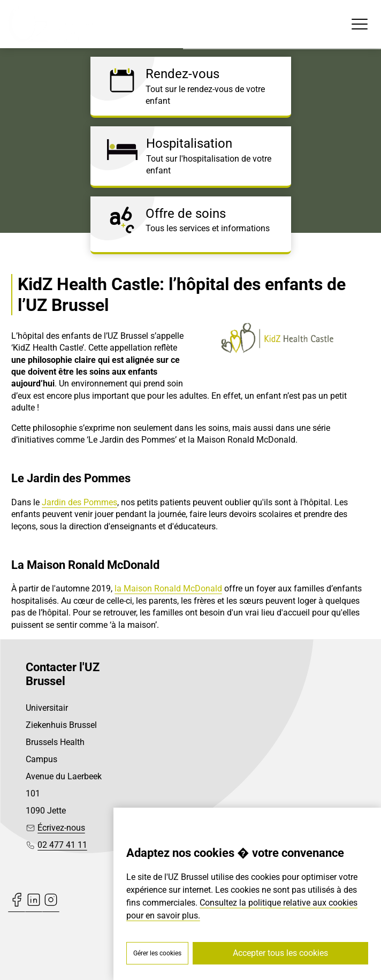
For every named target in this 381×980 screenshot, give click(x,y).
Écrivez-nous (61, 828)
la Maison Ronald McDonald (168, 588)
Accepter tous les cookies (280, 953)
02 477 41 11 (62, 845)
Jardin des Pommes (79, 502)
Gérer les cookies (157, 953)
